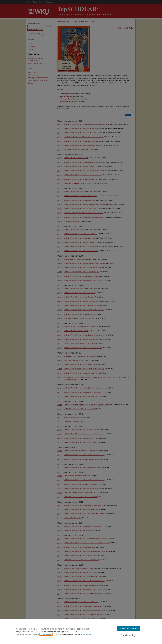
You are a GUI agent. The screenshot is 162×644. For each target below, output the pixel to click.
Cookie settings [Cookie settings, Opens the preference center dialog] (129, 635)
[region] (81, 632)
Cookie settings (46, 634)
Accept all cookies (129, 628)
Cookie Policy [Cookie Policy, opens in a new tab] (87, 634)
